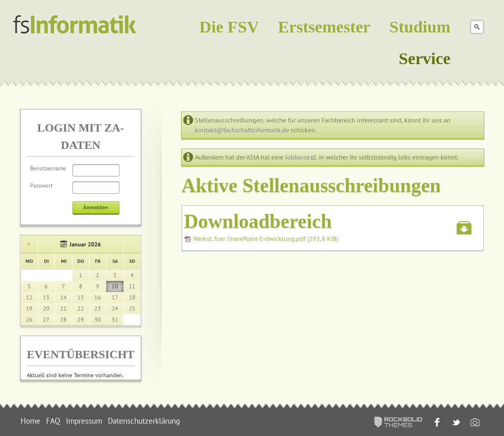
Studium (420, 27)
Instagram (474, 423)
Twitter (455, 423)
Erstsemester (324, 27)
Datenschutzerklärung (144, 421)
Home (30, 421)
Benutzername (48, 168)
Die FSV (229, 27)
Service (425, 59)
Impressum (84, 421)
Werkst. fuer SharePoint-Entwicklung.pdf (266, 239)
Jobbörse (297, 157)
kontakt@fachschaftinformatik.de (242, 130)
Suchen (477, 27)
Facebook (436, 423)
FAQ (53, 421)
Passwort (41, 186)
